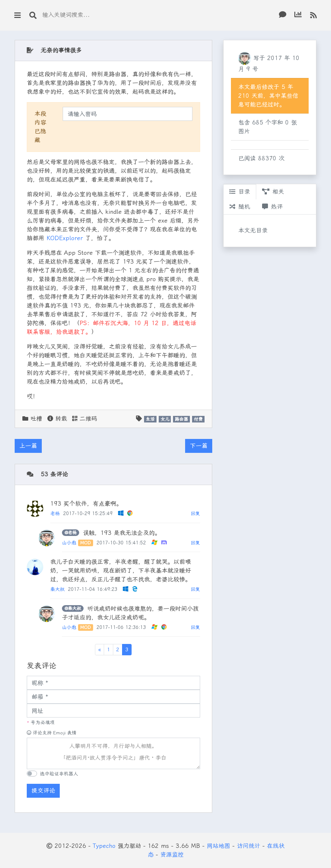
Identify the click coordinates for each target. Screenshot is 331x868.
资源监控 (172, 855)
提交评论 (43, 791)
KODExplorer (65, 238)
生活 (150, 419)
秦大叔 (57, 589)
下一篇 (199, 446)
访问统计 (249, 846)
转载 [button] (57, 419)
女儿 (165, 419)
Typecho (104, 846)
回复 (195, 513)
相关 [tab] (273, 192)
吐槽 (36, 419)
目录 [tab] (240, 192)
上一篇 (28, 446)
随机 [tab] (240, 207)
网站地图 (218, 846)
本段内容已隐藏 (40, 127)
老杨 (55, 513)
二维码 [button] (85, 419)
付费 (198, 419)
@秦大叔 (73, 608)
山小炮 (69, 543)
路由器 (181, 419)
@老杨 (71, 533)
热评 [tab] (272, 207)
